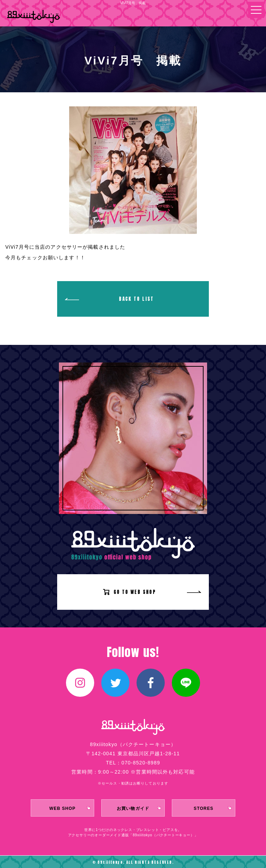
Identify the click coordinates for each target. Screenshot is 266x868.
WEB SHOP (62, 808)
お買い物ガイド (133, 808)
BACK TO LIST (136, 299)
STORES (204, 808)
